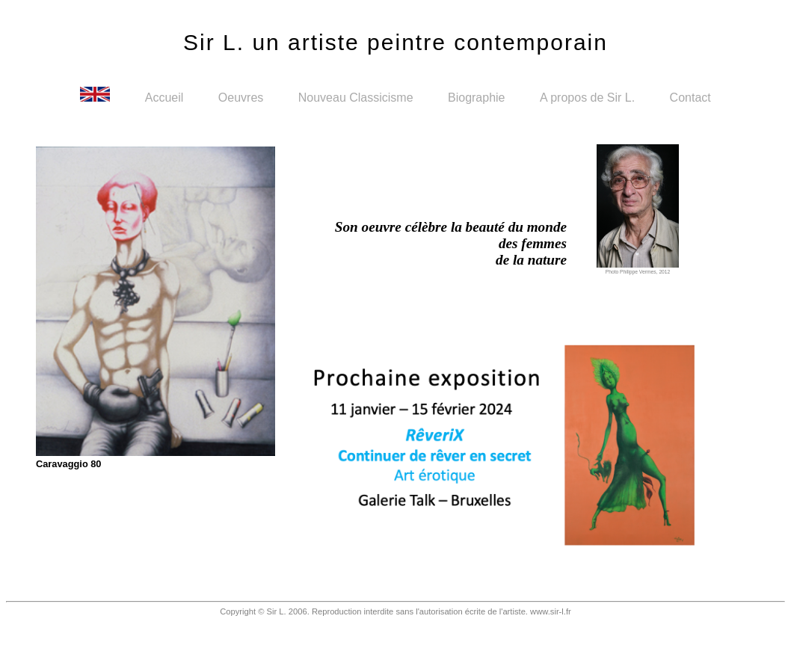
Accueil (166, 98)
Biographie (478, 98)
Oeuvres (243, 98)
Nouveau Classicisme (357, 98)
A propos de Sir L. (589, 98)
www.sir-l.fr (551, 611)
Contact (690, 98)
